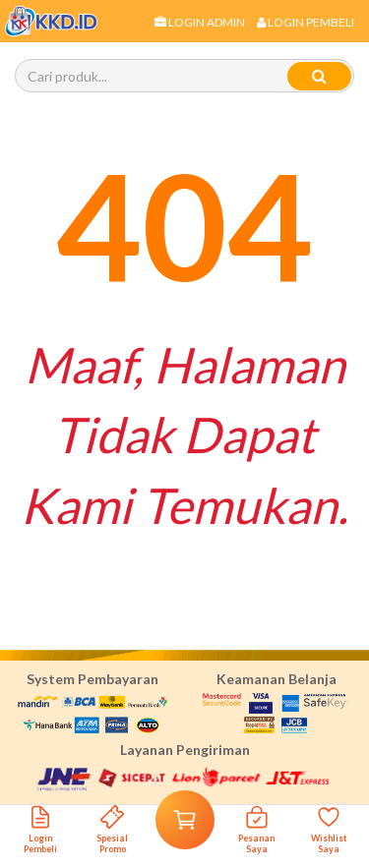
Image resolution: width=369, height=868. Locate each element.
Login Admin (200, 22)
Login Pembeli (306, 22)
